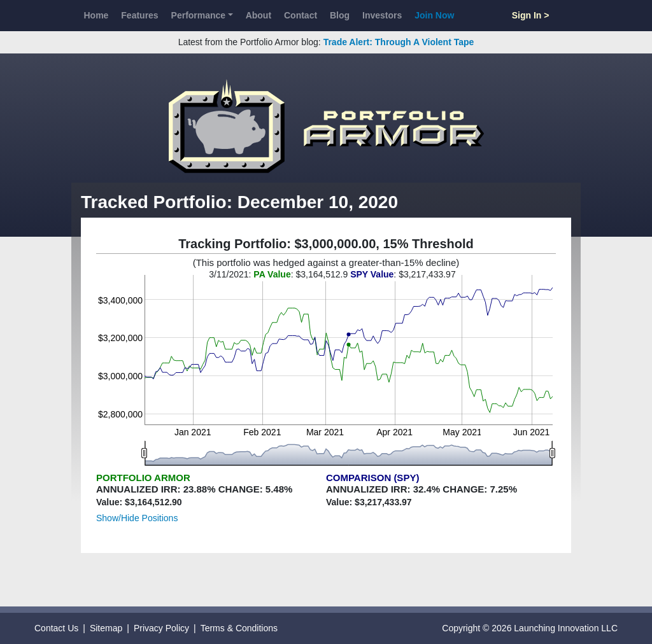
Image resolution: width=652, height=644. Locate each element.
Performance (199, 15)
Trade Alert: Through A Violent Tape (399, 42)
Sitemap (106, 628)
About (259, 15)
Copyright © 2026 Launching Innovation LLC (530, 628)
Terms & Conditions (239, 628)
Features (139, 15)
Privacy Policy (161, 628)
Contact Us (56, 628)
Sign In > (531, 15)
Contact (301, 15)
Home (96, 15)
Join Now (434, 15)
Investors (382, 15)
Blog (340, 15)
